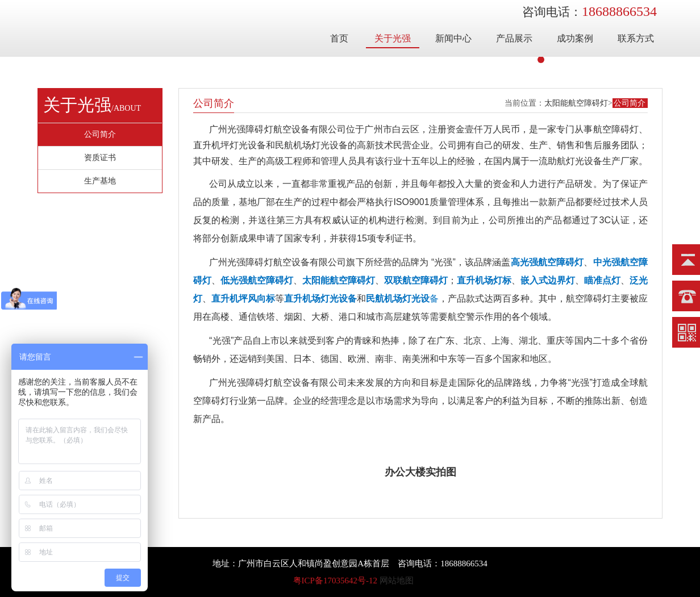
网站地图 (397, 581)
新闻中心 (453, 38)
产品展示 (514, 38)
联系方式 (636, 38)
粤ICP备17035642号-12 (335, 581)
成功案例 (575, 38)
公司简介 (630, 103)
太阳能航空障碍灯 (576, 103)
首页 (339, 38)
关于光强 (393, 38)
